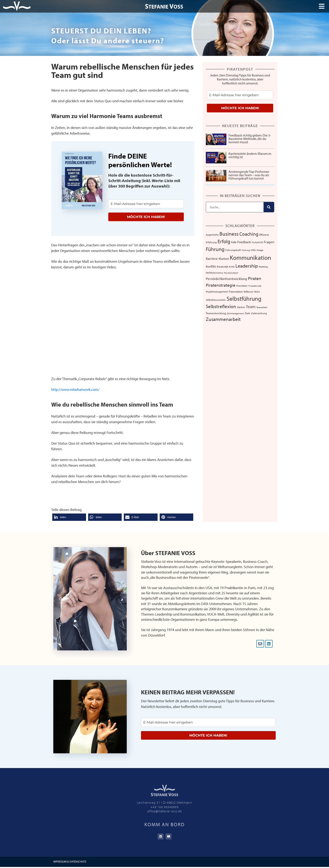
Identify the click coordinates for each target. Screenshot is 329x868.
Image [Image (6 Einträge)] (260, 250)
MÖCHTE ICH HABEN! (146, 217)
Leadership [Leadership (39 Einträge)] (247, 266)
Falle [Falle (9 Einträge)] (234, 242)
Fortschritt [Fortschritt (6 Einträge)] (257, 242)
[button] (69, 517)
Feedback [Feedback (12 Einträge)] (244, 242)
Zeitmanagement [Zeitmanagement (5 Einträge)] (235, 313)
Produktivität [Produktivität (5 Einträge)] (255, 286)
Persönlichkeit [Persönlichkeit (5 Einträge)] (231, 273)
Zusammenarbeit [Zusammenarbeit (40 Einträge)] (223, 319)
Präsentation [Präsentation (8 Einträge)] (236, 292)
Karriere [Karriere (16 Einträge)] (212, 258)
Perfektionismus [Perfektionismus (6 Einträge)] (215, 273)
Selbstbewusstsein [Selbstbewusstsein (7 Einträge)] (216, 300)
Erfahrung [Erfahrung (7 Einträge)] (211, 242)
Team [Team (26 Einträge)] (251, 306)
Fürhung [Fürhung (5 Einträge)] (246, 250)
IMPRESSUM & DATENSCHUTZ (70, 863)
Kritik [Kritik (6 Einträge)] (232, 267)
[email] (146, 204)
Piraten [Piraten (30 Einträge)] (255, 278)
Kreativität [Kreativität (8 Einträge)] (222, 267)
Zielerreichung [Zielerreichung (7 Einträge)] (259, 313)
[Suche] (269, 207)
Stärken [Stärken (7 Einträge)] (241, 307)
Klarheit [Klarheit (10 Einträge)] (224, 259)
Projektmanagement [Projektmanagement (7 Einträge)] (217, 292)
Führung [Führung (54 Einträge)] (215, 249)
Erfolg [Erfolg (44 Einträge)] (224, 241)
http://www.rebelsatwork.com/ (75, 389)
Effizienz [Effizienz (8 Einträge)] (264, 235)
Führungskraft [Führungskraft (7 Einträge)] (233, 250)
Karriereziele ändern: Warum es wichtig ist (250, 155)
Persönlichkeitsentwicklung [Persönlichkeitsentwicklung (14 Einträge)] (227, 279)
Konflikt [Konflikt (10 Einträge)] (211, 266)
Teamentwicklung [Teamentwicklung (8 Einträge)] (216, 313)
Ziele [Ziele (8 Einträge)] (247, 313)
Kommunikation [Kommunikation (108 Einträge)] (250, 257)
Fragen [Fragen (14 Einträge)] (269, 242)
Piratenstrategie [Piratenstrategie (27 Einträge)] (221, 285)
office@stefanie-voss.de (164, 811)
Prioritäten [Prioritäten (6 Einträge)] (242, 286)
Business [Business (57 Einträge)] (229, 234)
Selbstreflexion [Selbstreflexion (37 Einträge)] (221, 306)
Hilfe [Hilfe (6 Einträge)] (253, 250)
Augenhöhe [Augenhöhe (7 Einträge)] (212, 235)
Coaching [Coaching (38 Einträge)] (249, 234)
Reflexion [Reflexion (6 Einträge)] (249, 292)
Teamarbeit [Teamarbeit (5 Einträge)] (262, 307)
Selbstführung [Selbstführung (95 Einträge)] (244, 298)
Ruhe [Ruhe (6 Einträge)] (257, 292)
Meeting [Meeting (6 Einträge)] (263, 267)
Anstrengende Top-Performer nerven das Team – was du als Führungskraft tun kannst (249, 175)
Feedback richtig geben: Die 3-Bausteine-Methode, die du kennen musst (250, 139)
